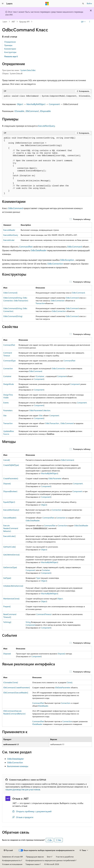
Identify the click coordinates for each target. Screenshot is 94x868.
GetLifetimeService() (11, 555)
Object (20, 104)
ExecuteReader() (10, 518)
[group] (47, 96)
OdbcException (67, 260)
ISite (41, 415)
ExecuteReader (9, 230)
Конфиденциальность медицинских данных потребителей (50, 860)
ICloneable (19, 111)
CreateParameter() (11, 478)
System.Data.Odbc (28, 70)
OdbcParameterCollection (40, 410)
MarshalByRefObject (36, 104)
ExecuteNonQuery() (11, 510)
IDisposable (45, 111)
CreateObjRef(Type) (11, 465)
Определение (10, 42)
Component (54, 104)
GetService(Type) (10, 567)
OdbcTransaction (52, 423)
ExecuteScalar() (9, 536)
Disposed (7, 654)
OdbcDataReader (38, 250)
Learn (5, 22)
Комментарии (10, 49)
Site (5, 415)
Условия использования (12, 864)
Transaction (40, 303)
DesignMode (9, 384)
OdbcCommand (15, 208)
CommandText (26, 247)
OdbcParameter (55, 478)
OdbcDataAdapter (15, 759)
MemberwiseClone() (11, 599)
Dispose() (7, 483)
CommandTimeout (44, 614)
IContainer (40, 376)
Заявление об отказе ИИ (12, 857)
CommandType (9, 361)
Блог (49, 857)
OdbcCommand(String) (13, 316)
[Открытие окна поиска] (83, 4)
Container (7, 376)
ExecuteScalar (9, 240)
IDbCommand (32, 111)
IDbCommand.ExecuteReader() (16, 693)
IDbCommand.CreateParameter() (17, 687)
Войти (89, 3)
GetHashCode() (10, 547)
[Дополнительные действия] (90, 22)
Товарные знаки (32, 864)
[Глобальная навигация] (3, 4)
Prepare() (7, 606)
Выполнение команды (18, 766)
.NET (13, 22)
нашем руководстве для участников (23, 789)
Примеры (8, 45)
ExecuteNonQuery (47, 126)
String (28, 622)
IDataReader (43, 706)
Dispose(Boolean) (10, 491)
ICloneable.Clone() (11, 682)
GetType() (7, 578)
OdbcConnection (55, 264)
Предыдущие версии (35, 857)
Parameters (8, 410)
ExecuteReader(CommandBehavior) (11, 528)
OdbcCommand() (10, 293)
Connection (8, 368)
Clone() (69, 682)
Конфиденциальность (11, 860)
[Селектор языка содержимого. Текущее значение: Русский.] (8, 850)
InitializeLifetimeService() (13, 586)
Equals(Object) (9, 502)
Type (38, 578)
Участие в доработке (65, 857)
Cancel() (7, 460)
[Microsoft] (47, 4)
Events (6, 403)
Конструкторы (10, 52)
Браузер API (24, 22)
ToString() (7, 622)
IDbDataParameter (63, 687)
